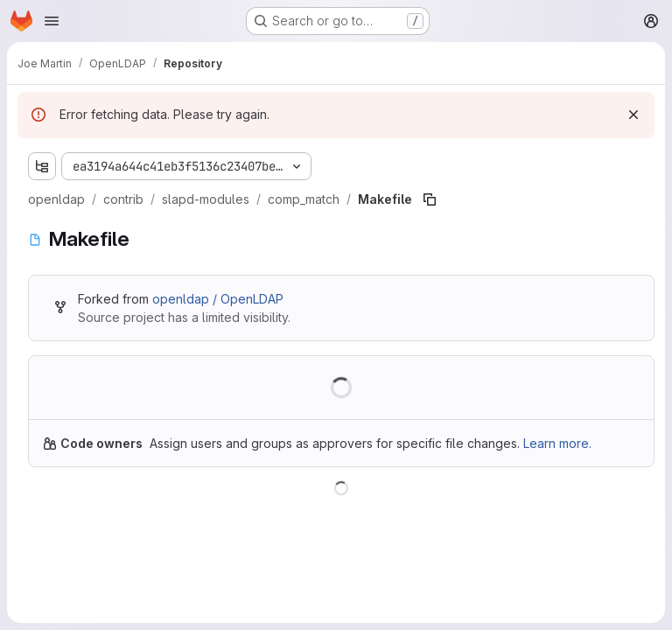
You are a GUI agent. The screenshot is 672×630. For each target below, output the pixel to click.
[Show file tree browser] (42, 166)
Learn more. (557, 443)
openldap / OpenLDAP (218, 299)
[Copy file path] (430, 199)
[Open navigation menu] (52, 21)
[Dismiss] (633, 115)
